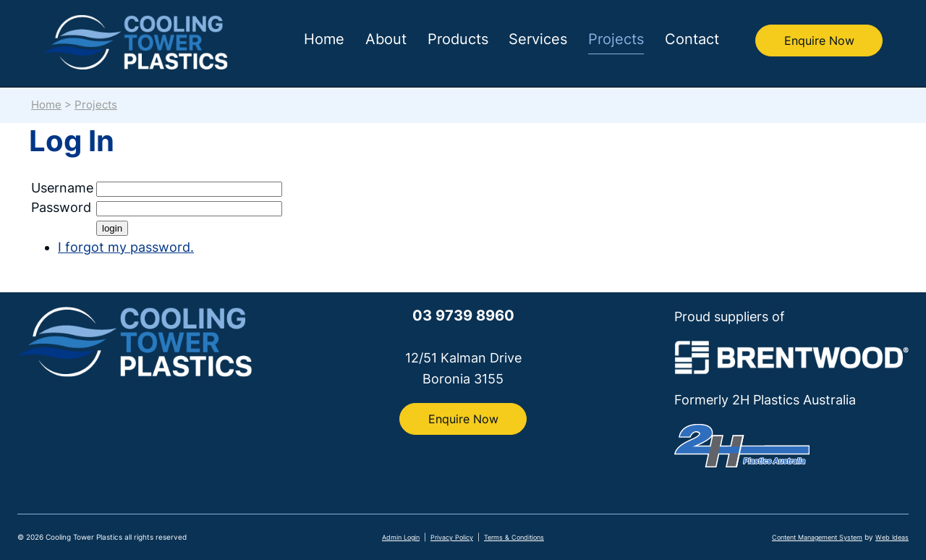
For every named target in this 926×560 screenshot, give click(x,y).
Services (538, 39)
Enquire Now (819, 41)
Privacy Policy (452, 537)
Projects (616, 39)
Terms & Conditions (514, 537)
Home (324, 39)
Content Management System (817, 537)
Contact (692, 39)
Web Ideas (892, 537)
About (386, 39)
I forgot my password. (126, 247)
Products (458, 39)
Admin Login (401, 537)
